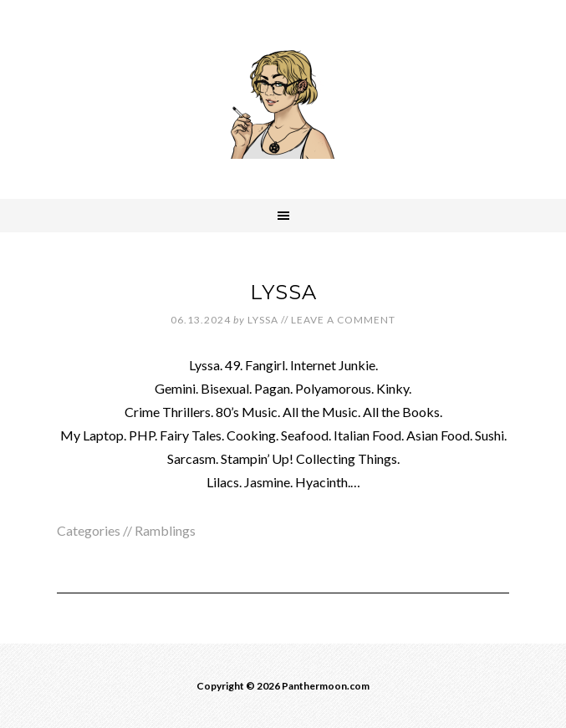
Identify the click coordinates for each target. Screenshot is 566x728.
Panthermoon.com (283, 96)
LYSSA (283, 292)
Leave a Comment (343, 320)
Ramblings (165, 530)
